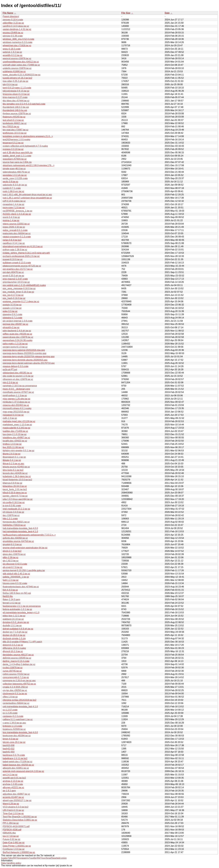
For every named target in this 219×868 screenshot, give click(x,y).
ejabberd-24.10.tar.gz (13, 619)
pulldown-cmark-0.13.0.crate (17, 263)
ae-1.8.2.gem (9, 791)
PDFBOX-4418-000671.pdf (16, 826)
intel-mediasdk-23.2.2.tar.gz (16, 509)
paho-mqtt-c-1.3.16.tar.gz (15, 344)
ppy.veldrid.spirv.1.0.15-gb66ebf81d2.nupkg (24, 285)
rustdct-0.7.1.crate (12, 188)
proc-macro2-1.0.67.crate (15, 279)
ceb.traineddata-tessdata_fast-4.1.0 (20, 707)
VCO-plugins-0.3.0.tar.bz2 (16, 807)
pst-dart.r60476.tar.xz (13, 272)
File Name (8, 13)
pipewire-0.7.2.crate (13, 318)
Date (167, 13)
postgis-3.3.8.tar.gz (12, 305)
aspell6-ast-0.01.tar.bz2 (14, 778)
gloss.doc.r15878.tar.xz (14, 554)
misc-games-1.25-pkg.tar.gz (16, 399)
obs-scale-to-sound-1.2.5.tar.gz (18, 376)
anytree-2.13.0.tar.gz (13, 781)
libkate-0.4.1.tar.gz (12, 460)
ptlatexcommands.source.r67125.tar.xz (22, 266)
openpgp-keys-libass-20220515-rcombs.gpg (24, 353)
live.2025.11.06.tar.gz (13, 447)
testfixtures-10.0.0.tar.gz (15, 133)
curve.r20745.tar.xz (12, 671)
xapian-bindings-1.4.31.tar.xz (17, 29)
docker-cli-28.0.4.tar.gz (14, 635)
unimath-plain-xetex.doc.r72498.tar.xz (21, 65)
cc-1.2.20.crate (10, 713)
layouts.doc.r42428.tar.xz (15, 473)
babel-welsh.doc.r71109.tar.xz (18, 762)
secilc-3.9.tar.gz (10, 182)
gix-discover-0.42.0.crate (15, 564)
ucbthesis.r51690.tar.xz (14, 71)
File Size (126, 13)
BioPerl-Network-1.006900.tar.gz (19, 852)
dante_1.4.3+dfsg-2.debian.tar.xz (19, 664)
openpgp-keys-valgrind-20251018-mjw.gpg (24, 350)
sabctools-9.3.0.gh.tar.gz (15, 185)
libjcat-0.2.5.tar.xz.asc (13, 464)
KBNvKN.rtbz (9, 833)
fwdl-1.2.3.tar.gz (11, 580)
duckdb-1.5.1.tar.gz (12, 625)
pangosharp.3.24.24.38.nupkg (18, 340)
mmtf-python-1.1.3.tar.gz (15, 396)
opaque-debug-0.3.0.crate (16, 366)
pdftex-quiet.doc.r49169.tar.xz (17, 334)
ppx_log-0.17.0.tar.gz (13, 295)
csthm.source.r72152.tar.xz (16, 674)
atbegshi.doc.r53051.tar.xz (16, 768)
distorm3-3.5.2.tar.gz (13, 645)
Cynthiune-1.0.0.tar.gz (14, 849)
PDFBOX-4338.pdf (12, 830)
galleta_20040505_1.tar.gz (16, 577)
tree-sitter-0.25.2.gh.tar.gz (15, 81)
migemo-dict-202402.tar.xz (16, 405)
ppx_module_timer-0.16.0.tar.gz (18, 292)
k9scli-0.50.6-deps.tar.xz (15, 493)
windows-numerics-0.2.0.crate (18, 42)
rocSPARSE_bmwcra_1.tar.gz (17, 211)
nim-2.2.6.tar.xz (10, 383)
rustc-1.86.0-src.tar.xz (13, 191)
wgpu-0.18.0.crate (12, 49)
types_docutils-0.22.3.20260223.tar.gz (22, 75)
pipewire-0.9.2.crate (13, 314)
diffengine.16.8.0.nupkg (14, 648)
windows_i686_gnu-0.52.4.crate (18, 39)
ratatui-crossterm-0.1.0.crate (17, 237)
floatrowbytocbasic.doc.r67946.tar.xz (21, 587)
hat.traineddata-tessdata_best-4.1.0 (20, 531)
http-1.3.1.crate (10, 519)
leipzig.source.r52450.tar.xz (16, 467)
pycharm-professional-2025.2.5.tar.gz (21, 256)
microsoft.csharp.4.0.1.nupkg (17, 408)
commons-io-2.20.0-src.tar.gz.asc (19, 681)
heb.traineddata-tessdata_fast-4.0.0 (20, 528)
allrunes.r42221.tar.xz (13, 787)
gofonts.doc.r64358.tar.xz (15, 538)
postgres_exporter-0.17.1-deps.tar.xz (21, 301)
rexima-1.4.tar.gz (11, 220)
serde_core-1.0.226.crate (15, 178)
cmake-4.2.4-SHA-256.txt (15, 687)
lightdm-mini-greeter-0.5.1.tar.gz (19, 451)
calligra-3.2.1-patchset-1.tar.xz (18, 719)
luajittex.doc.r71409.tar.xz (15, 431)
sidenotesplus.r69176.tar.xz (16, 172)
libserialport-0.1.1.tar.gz (14, 457)
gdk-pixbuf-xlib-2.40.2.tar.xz (16, 574)
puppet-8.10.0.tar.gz (13, 259)
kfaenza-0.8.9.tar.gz (13, 483)
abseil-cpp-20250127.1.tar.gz (17, 800)
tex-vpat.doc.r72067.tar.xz (16, 130)
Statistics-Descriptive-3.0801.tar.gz (20, 820)
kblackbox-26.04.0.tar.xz (15, 486)
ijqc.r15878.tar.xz (11, 515)
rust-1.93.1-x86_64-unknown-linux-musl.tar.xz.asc (27, 195)
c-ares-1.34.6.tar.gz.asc (14, 723)
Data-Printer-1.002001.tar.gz (17, 846)
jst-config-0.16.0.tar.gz (14, 502)
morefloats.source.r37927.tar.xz (18, 392)
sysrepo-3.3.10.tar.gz (13, 149)
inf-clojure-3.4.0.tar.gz (13, 512)
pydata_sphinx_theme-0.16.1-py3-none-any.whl (26, 253)
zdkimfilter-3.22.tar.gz (13, 23)
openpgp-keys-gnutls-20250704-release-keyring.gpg (29, 357)
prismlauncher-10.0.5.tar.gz (16, 282)
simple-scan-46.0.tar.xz (14, 169)
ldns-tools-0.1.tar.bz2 (13, 470)
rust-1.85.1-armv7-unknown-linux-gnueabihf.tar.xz (27, 198)
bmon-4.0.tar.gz (10, 739)
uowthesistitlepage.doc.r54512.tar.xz (21, 62)
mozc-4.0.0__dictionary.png (16, 389)
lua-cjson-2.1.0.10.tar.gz (15, 434)
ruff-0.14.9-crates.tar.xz (14, 201)
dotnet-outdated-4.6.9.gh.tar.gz (18, 629)
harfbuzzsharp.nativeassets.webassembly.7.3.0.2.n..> (29, 535)
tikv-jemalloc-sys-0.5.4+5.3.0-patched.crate (24, 104)
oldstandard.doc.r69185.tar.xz (17, 373)
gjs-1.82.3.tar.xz (11, 561)
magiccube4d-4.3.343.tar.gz (16, 428)
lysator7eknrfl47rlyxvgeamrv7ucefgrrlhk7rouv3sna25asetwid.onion (34, 858)
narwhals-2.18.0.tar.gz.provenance (20, 386)
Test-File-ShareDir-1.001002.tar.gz (20, 817)
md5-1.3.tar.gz (10, 418)
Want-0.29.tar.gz (11, 804)
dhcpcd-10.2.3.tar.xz (13, 651)
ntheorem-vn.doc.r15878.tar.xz (18, 379)
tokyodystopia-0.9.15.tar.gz (16, 91)
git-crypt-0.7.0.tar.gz (13, 567)
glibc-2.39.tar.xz (10, 557)
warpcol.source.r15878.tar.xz (17, 58)
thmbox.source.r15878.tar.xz (17, 114)
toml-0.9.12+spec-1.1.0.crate (17, 88)
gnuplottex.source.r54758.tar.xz (18, 541)
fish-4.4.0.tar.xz (10, 590)
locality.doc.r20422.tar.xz (15, 441)
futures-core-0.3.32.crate (15, 583)
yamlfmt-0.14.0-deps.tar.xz (16, 26)
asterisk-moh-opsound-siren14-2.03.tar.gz (23, 771)
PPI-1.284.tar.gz (11, 823)
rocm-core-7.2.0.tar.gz (14, 208)
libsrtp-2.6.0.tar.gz (12, 454)
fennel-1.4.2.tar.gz (12, 603)
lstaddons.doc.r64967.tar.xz (16, 438)
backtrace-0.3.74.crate (14, 755)
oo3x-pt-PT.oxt (10, 370)
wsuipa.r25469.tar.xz (13, 33)
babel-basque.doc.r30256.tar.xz (18, 765)
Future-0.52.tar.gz (11, 839)
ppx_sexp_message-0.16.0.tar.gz (19, 288)
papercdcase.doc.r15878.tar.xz (18, 337)
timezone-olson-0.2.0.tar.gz (16, 94)
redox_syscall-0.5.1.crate (15, 230)
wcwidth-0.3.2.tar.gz (13, 55)
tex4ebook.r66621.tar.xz (15, 123)
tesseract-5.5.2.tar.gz (13, 143)
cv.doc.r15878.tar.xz (13, 668)
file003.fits (8, 596)
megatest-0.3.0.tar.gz (13, 415)
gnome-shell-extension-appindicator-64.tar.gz (25, 548)
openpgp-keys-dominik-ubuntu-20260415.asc (25, 360)
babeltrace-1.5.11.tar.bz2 (15, 758)
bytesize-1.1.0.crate (12, 726)
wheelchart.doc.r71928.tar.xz (17, 45)
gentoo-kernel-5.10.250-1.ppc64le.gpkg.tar (24, 570)
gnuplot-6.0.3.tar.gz (12, 544)
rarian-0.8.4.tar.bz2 (12, 240)
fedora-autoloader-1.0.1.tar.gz (17, 609)
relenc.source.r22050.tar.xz (16, 224)
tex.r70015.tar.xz (11, 127)
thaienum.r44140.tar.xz (14, 117)
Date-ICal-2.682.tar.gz (14, 842)
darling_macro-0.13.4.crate (16, 661)
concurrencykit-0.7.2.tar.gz (16, 677)
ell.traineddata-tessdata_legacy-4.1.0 (21, 613)
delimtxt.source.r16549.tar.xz (17, 658)
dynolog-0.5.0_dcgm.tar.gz (16, 622)
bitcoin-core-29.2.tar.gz (14, 742)
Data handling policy (11, 863)
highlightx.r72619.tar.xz (14, 525)
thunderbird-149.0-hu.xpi (15, 110)
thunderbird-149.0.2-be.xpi (16, 107)
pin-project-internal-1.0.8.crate (18, 321)
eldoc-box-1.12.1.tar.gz (14, 616)
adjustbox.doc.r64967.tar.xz (16, 794)
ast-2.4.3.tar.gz (10, 775)
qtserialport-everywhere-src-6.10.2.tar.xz (23, 246)
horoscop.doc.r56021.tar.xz (16, 522)
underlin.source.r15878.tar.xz (17, 68)
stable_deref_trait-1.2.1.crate (17, 156)
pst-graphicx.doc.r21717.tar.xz (18, 269)
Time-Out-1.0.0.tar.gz (13, 813)
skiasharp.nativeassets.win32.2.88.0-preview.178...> (28, 165)
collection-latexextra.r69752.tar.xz (19, 684)
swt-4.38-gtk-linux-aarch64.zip (18, 153)
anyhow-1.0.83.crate (13, 784)
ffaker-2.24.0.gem (11, 600)
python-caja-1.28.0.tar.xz (15, 250)
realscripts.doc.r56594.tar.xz (17, 233)
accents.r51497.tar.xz (13, 797)
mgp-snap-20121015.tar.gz (16, 412)
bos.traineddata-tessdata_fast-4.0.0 (20, 732)
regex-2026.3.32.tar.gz (14, 227)
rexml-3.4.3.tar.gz (11, 217)
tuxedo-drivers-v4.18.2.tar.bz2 (17, 78)
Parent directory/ (11, 16)
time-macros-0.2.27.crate (15, 97)
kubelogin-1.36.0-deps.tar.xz (17, 476)
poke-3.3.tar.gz (10, 311)
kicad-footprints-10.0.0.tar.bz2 (17, 480)
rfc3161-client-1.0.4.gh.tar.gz (17, 214)
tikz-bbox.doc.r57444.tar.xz (16, 101)
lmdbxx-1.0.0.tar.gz (12, 444)
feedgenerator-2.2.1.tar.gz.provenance (22, 606)
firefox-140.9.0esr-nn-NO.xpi (17, 593)
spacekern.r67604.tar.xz (15, 159)
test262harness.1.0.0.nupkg (16, 140)
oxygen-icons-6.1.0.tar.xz (15, 347)
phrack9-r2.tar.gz (11, 327)
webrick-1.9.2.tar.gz (12, 52)
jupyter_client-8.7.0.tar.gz (15, 496)
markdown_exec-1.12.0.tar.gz (17, 425)
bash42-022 (9, 749)
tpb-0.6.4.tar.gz (10, 84)
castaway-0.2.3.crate (13, 716)
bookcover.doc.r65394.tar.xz (17, 736)
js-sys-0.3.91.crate (12, 506)
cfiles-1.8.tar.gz (10, 697)
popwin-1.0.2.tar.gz (12, 308)
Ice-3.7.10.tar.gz (11, 836)
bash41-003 (9, 752)
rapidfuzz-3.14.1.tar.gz (14, 243)
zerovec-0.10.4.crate (13, 20)
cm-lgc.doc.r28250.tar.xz (15, 690)
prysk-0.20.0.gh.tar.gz (13, 276)
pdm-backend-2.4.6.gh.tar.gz (17, 331)
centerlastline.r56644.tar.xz (16, 703)
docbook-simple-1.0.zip (14, 638)
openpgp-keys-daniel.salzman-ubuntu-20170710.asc (29, 363)
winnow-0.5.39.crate (13, 36)
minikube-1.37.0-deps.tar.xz (16, 402)
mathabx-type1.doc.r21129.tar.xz (19, 421)
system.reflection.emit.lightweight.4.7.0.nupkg (25, 146)
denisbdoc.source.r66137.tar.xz (18, 655)
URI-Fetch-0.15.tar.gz (13, 810)
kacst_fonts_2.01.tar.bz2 (15, 489)
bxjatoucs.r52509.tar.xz (14, 729)
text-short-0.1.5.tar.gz (13, 120)
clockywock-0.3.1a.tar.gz (15, 694)
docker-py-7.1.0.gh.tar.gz (15, 632)
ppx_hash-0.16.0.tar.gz (14, 298)
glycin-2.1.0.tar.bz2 (12, 551)
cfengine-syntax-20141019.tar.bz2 (19, 700)
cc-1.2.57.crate (10, 710)
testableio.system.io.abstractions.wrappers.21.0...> (28, 136)
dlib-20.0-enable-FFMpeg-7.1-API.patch (22, 642)
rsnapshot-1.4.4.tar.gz (13, 204)
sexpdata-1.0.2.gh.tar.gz (15, 175)
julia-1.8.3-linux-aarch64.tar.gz (18, 499)
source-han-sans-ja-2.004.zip (17, 162)
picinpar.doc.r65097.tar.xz (15, 324)
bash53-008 (9, 745)
